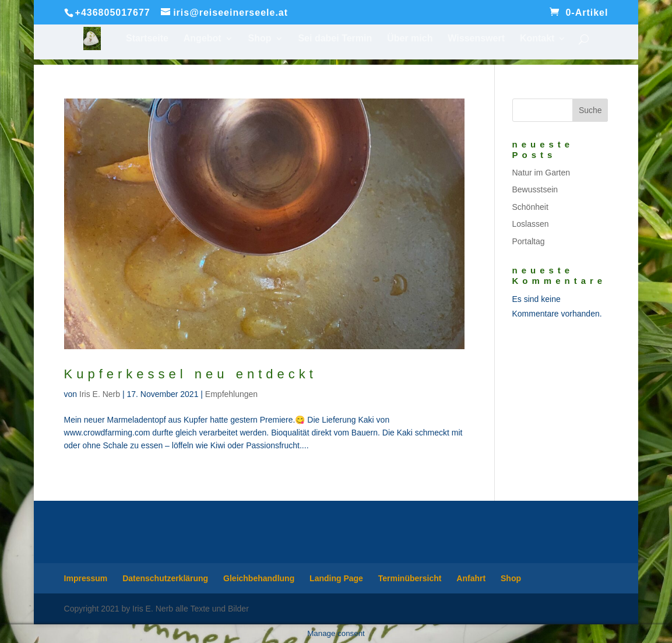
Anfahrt (471, 578)
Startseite (147, 39)
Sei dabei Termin (335, 39)
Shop (260, 39)
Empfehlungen (231, 394)
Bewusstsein (535, 189)
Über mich (410, 39)
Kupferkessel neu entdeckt (191, 374)
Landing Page (336, 578)
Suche (590, 110)
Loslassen (531, 224)
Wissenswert (476, 39)
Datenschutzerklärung (165, 578)
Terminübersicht (410, 578)
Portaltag (529, 241)
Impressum (86, 578)
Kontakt (537, 39)
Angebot (203, 39)
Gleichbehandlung (259, 578)
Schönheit (530, 207)
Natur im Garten (541, 173)
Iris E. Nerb (100, 394)
